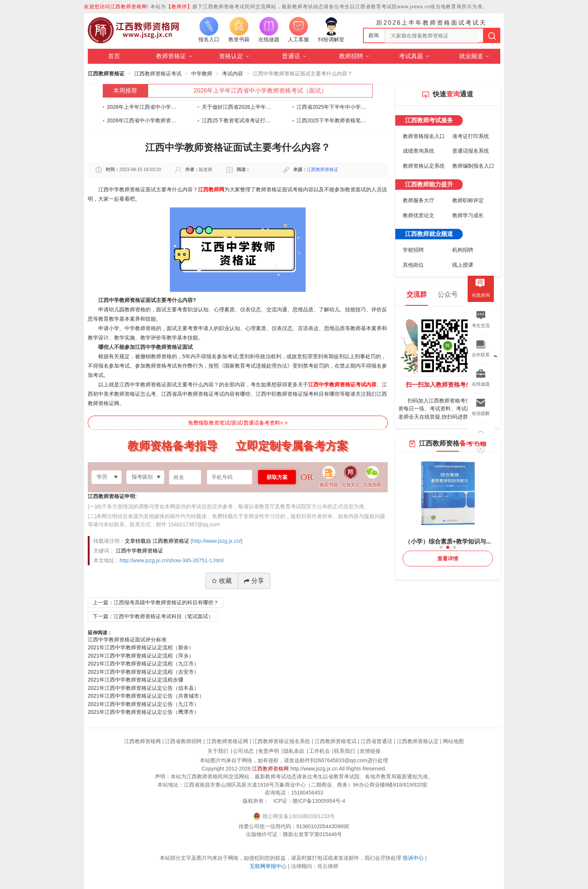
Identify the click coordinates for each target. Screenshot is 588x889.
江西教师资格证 (106, 74)
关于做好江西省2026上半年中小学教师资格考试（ (237, 107)
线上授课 (463, 265)
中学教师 (202, 74)
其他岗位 (413, 265)
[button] (441, 547)
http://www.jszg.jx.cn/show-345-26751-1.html (172, 560)
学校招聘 (413, 250)
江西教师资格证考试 (158, 74)
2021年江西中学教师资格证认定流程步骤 (136, 680)
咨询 (373, 35)
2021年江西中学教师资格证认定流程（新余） (141, 647)
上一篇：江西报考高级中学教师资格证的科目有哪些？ (156, 602)
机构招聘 (463, 250)
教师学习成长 (468, 215)
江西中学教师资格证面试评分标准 (127, 640)
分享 (254, 581)
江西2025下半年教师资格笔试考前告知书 (332, 120)
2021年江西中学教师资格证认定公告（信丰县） (143, 688)
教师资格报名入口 (424, 136)
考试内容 (232, 74)
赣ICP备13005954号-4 (319, 801)
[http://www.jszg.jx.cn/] (217, 541)
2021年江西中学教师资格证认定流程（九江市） (143, 664)
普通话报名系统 (471, 151)
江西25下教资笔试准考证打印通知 (237, 120)
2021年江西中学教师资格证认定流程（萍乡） (141, 656)
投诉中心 (413, 858)
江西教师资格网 (270, 769)
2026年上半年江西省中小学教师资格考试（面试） (260, 91)
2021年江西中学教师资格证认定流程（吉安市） (143, 672)
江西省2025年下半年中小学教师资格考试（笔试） (332, 107)
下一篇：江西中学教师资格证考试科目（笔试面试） (153, 616)
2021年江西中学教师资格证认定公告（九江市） (143, 704)
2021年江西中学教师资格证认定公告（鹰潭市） (143, 712)
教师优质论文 (418, 215)
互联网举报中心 (268, 866)
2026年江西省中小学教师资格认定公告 (142, 120)
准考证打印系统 (471, 136)
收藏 (222, 581)
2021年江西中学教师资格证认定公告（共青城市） (146, 696)
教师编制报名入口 (473, 166)
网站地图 (453, 741)
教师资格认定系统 (424, 166)
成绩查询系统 (418, 151)
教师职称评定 (468, 200)
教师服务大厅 (418, 200)
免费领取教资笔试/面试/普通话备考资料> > (238, 423)
